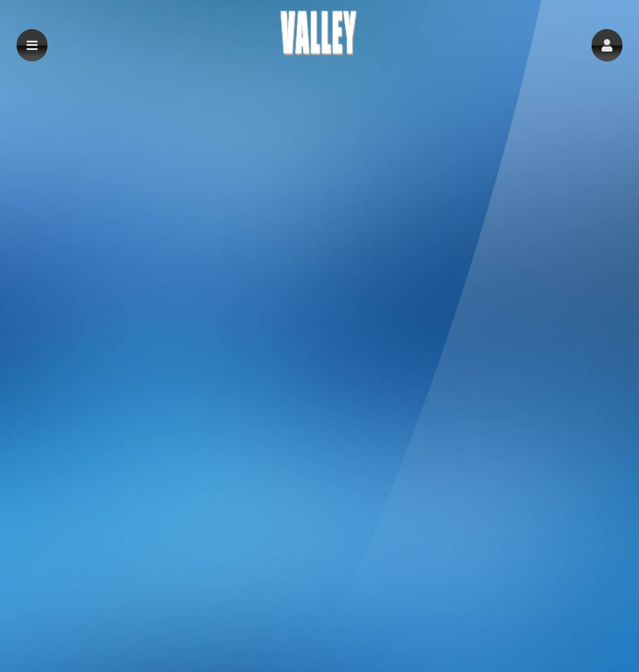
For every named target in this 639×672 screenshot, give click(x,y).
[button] (607, 45)
